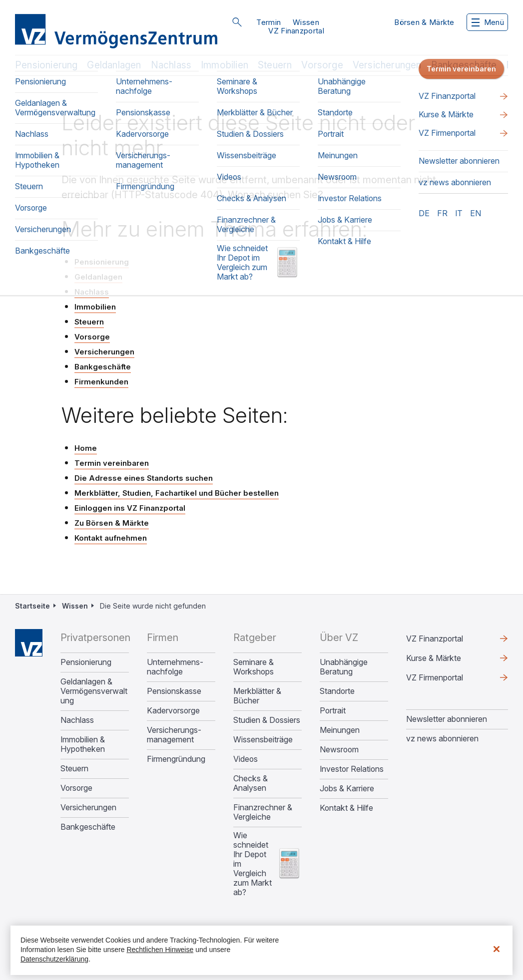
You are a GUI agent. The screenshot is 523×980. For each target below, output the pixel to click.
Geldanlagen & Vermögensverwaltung (94, 691)
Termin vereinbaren (112, 463)
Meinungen (340, 730)
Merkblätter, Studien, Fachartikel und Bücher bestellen (177, 493)
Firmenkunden (101, 382)
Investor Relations (352, 769)
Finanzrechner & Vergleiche (263, 812)
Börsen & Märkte (424, 22)
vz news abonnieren (442, 738)
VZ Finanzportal (296, 31)
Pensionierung (46, 65)
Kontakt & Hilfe (346, 808)
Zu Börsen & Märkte (112, 523)
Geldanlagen (114, 65)
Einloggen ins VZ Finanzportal (130, 508)
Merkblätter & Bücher (257, 696)
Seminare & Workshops (254, 667)
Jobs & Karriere (347, 789)
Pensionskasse (174, 691)
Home (86, 448)
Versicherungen (387, 65)
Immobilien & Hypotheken (83, 744)
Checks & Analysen (251, 783)
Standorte (337, 691)
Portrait (333, 711)
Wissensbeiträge (263, 740)
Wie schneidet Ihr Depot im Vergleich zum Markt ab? (253, 864)
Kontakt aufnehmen (111, 538)
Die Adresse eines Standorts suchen (144, 478)
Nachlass (171, 65)
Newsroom (339, 750)
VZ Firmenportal (435, 677)
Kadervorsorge (173, 711)
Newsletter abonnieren (447, 719)
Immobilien (225, 65)
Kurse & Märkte (434, 658)
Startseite (32, 606)
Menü (488, 22)
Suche (237, 22)
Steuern (275, 65)
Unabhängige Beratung (344, 667)
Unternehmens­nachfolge (175, 667)
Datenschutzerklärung (54, 959)
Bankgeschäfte (464, 65)
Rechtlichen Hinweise (160, 950)
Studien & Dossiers (267, 720)
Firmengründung (176, 759)
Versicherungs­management (174, 735)
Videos (246, 759)
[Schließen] (497, 949)
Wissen (306, 22)
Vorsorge (322, 65)
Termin (268, 22)
